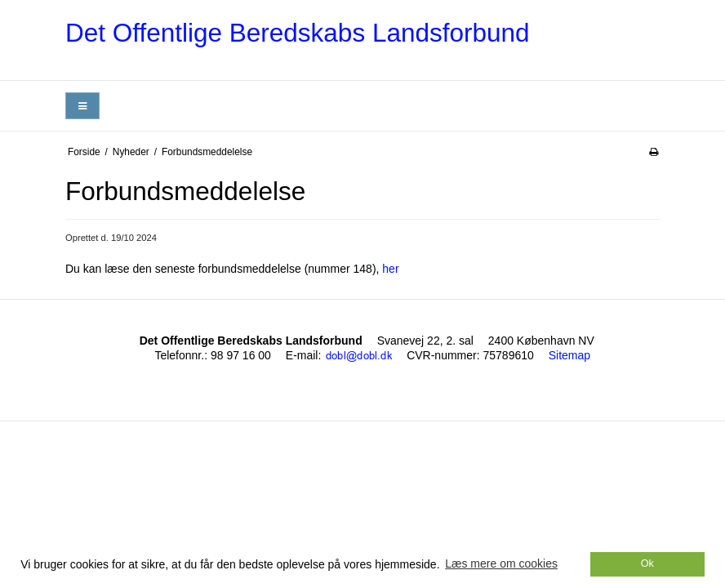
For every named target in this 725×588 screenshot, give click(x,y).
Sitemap (569, 355)
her (390, 269)
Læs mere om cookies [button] (501, 563)
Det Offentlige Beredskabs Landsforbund (298, 33)
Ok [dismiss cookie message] (647, 563)
